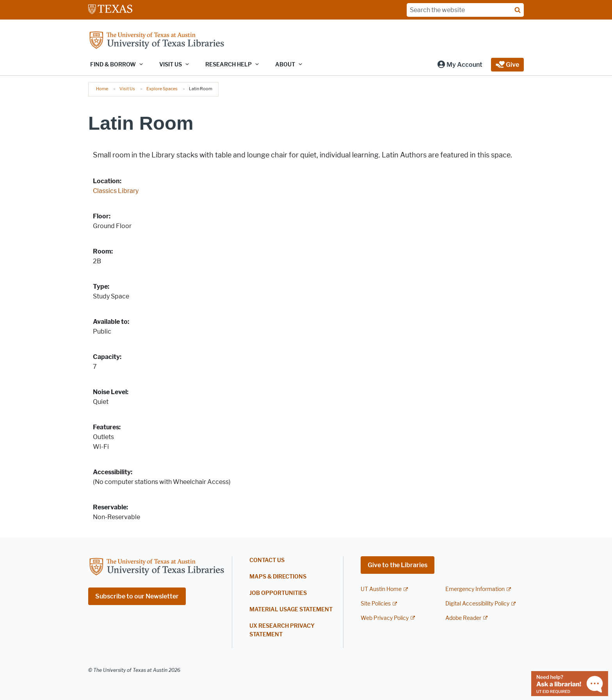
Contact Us (267, 560)
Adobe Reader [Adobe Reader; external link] (463, 618)
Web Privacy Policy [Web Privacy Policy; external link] (385, 618)
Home (102, 89)
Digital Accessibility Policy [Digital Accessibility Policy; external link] (477, 604)
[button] (460, 65)
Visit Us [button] (171, 65)
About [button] (285, 65)
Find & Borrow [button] (113, 65)
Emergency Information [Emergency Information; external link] (475, 589)
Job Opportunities (278, 593)
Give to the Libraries (398, 565)
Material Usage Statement (291, 610)
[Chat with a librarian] (570, 683)
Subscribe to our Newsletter (137, 596)
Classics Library (116, 191)
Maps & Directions (278, 577)
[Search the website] (465, 10)
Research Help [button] (229, 65)
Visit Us (127, 89)
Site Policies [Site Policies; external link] (376, 604)
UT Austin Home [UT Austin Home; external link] (381, 589)
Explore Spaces (162, 89)
